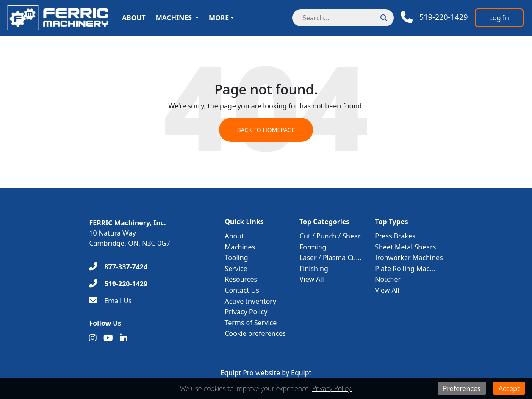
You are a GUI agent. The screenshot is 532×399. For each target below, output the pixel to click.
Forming (313, 247)
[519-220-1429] (118, 284)
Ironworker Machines (409, 258)
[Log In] (499, 18)
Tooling (236, 258)
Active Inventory (250, 301)
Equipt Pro (238, 373)
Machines (174, 18)
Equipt (301, 373)
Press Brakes (395, 236)
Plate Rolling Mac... (405, 269)
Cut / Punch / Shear (330, 236)
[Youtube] (108, 338)
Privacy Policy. (332, 388)
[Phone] (434, 17)
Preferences (462, 388)
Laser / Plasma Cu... (330, 258)
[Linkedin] (124, 338)
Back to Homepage (266, 130)
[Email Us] (110, 301)
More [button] (219, 18)
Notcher (388, 279)
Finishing (314, 269)
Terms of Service (251, 323)
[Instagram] (93, 338)
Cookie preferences (255, 333)
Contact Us (242, 290)
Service (236, 269)
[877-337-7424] (118, 267)
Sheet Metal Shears (405, 247)
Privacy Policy (246, 312)
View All (312, 279)
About (134, 18)
